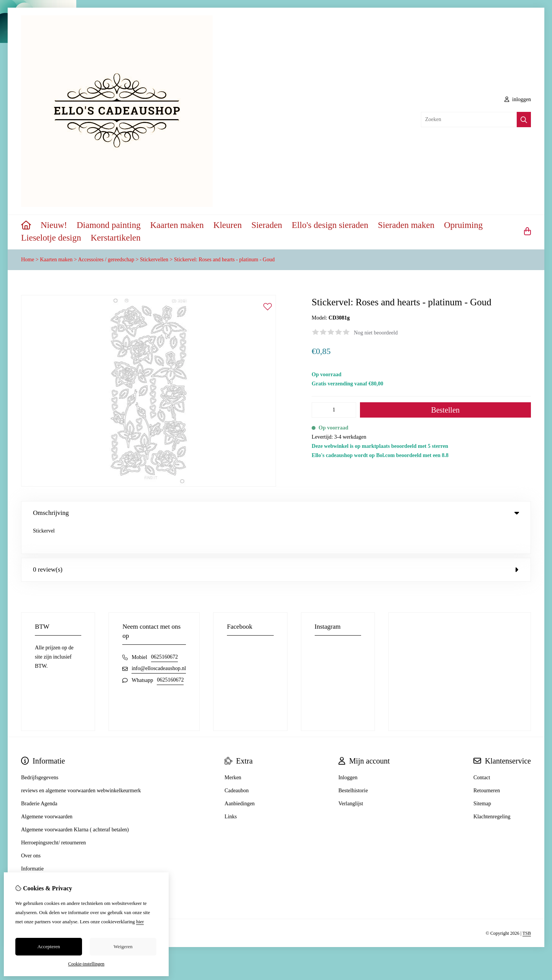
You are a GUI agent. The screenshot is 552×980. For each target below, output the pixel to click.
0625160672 (164, 628)
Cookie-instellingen (86, 964)
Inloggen (348, 748)
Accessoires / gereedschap (106, 260)
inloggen (518, 99)
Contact (482, 748)
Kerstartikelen (116, 238)
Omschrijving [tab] (276, 513)
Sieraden (267, 225)
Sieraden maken (406, 225)
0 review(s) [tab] (276, 540)
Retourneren (487, 761)
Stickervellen (154, 260)
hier (140, 922)
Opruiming (463, 225)
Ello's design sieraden (330, 225)
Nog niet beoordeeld (376, 333)
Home (28, 260)
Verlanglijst (351, 774)
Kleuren (228, 225)
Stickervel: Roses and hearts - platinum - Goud (224, 260)
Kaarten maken (177, 225)
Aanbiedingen (240, 774)
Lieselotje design (51, 238)
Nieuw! (54, 225)
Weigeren (123, 946)
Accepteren (48, 946)
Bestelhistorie (353, 761)
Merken (233, 748)
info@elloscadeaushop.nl (159, 639)
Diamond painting (109, 225)
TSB (527, 904)
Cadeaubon (237, 761)
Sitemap (482, 774)
